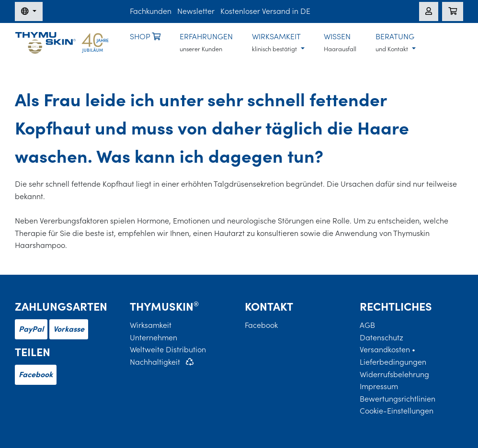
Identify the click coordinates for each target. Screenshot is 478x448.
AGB (367, 325)
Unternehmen (154, 337)
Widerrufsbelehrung (394, 374)
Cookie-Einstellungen (397, 411)
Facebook (36, 374)
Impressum (379, 386)
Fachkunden (151, 11)
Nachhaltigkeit (155, 362)
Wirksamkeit (151, 325)
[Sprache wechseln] (29, 11)
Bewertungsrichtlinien (398, 399)
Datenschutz (381, 337)
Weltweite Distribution (168, 349)
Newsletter (196, 11)
